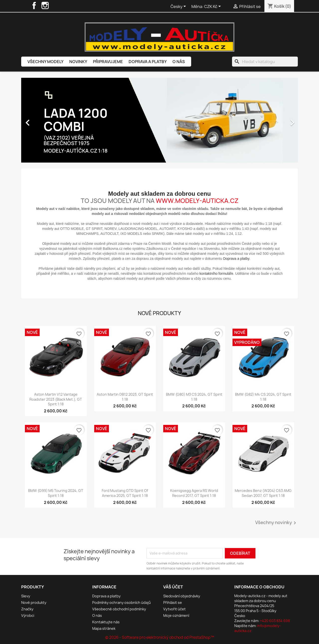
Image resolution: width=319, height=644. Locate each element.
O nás (179, 62)
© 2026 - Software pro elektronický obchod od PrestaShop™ (160, 637)
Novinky (78, 62)
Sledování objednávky (182, 596)
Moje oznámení (176, 615)
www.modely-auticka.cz (197, 201)
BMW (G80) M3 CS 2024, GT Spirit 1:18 (194, 397)
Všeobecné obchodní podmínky (119, 609)
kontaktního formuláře (216, 274)
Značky (27, 609)
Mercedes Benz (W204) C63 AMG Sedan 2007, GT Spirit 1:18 (263, 493)
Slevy (26, 596)
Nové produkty (34, 602)
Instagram (45, 5)
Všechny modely (45, 62)
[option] (159, 120)
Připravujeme (108, 62)
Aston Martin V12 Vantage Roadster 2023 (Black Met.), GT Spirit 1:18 (56, 399)
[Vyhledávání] (265, 62)
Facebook (34, 5)
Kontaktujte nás (106, 622)
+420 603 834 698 (275, 621)
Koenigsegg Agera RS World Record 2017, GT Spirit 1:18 (194, 493)
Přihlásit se (173, 602)
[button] (42, 120)
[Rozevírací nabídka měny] (213, 7)
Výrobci (28, 615)
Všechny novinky (277, 523)
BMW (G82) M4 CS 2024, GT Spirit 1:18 (263, 397)
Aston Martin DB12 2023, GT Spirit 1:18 (125, 397)
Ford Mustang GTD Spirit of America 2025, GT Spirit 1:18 (125, 493)
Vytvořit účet (174, 609)
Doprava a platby (148, 62)
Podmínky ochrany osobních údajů (121, 602)
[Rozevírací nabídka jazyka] (179, 7)
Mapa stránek (104, 628)
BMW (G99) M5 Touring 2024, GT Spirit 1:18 (56, 493)
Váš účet (173, 587)
